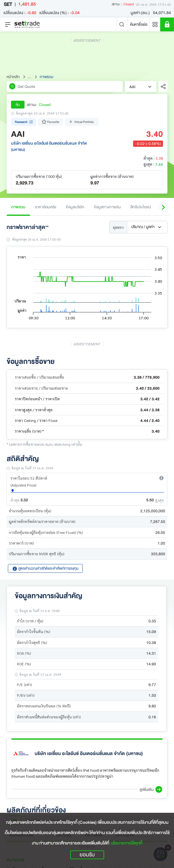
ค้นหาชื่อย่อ (139, 24)
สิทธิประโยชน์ (141, 207)
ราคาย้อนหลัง (46, 207)
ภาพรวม (18, 207)
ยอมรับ (87, 855)
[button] (163, 207)
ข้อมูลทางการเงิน (107, 207)
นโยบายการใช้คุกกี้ (126, 843)
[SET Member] (167, 24)
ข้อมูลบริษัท (75, 207)
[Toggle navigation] (8, 24)
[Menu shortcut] (155, 24)
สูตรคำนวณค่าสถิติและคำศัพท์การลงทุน (45, 568)
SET (11, 5)
